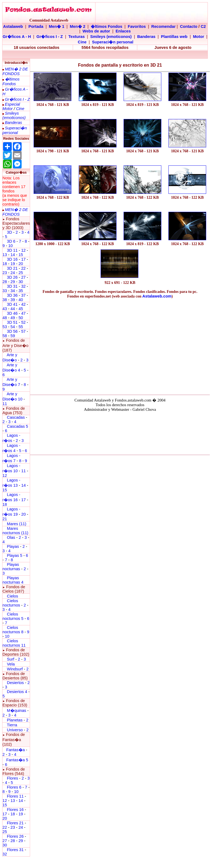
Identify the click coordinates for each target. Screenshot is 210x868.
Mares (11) (17, 524)
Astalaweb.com (157, 296)
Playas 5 (14, 555)
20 (21, 264)
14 (13, 255)
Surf (11, 659)
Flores (12, 778)
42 (23, 304)
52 (23, 322)
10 (10, 246)
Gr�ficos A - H (17, 37)
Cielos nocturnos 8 (14, 630)
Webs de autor (96, 31)
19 (13, 264)
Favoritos (137, 26)
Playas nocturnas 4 (13, 580)
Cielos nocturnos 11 (14, 643)
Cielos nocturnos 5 (13, 616)
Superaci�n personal (113, 42)
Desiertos (15, 683)
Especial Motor (11, 106)
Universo (15, 730)
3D (9, 232)
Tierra (12, 725)
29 (13, 282)
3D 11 (12, 250)
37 (23, 295)
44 (13, 309)
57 (23, 331)
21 (5, 519)
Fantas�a (16, 750)
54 (13, 327)
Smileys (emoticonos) (111, 37)
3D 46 (12, 313)
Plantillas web (174, 37)
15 (21, 255)
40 (21, 300)
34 (13, 291)
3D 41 (12, 304)
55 (21, 327)
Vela (11, 664)
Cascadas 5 (17, 426)
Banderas (146, 37)
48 (5, 318)
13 (5, 255)
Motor (199, 37)
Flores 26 (15, 836)
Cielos (12, 596)
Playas (13, 546)
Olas (11, 537)
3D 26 (12, 277)
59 (13, 336)
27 (23, 277)
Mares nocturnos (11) (15, 531)
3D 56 (12, 331)
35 (21, 291)
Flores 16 (15, 810)
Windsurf (15, 669)
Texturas (77, 37)
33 (5, 291)
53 (5, 327)
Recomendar (163, 26)
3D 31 (12, 286)
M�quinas (16, 711)
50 (21, 318)
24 (13, 273)
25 (21, 273)
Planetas (15, 720)
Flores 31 (15, 850)
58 (5, 336)
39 (13, 300)
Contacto (189, 26)
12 (24, 250)
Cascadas (16, 417)
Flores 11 (15, 796)
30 (21, 282)
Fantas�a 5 (17, 760)
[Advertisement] (120, 345)
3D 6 (12, 241)
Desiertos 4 (17, 692)
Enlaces (123, 31)
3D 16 (12, 259)
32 (23, 286)
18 (5, 264)
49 (13, 318)
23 (5, 273)
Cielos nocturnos (11, 603)
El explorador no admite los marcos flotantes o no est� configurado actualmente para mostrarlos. (120, 432)
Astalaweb (13, 26)
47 (23, 313)
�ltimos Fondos (107, 26)
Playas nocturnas (11, 567)
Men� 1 (57, 26)
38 (5, 300)
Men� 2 (78, 26)
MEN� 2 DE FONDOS (15, 71)
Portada (36, 26)
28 (5, 282)
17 (23, 259)
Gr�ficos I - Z (49, 37)
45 (21, 309)
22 (23, 268)
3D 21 (12, 268)
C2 (203, 26)
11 (5, 404)
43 (5, 309)
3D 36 (12, 295)
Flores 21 (15, 823)
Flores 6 (15, 787)
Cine (82, 42)
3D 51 (12, 322)
